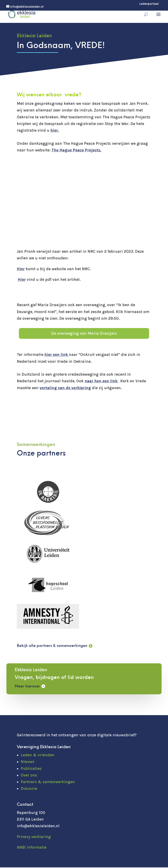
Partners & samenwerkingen (48, 783)
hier (54, 130)
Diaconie (29, 789)
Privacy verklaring (34, 837)
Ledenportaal (149, 4)
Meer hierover (28, 687)
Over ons (29, 776)
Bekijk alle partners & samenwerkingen (54, 646)
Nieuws (28, 762)
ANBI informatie (32, 848)
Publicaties (31, 769)
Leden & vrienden (38, 756)
